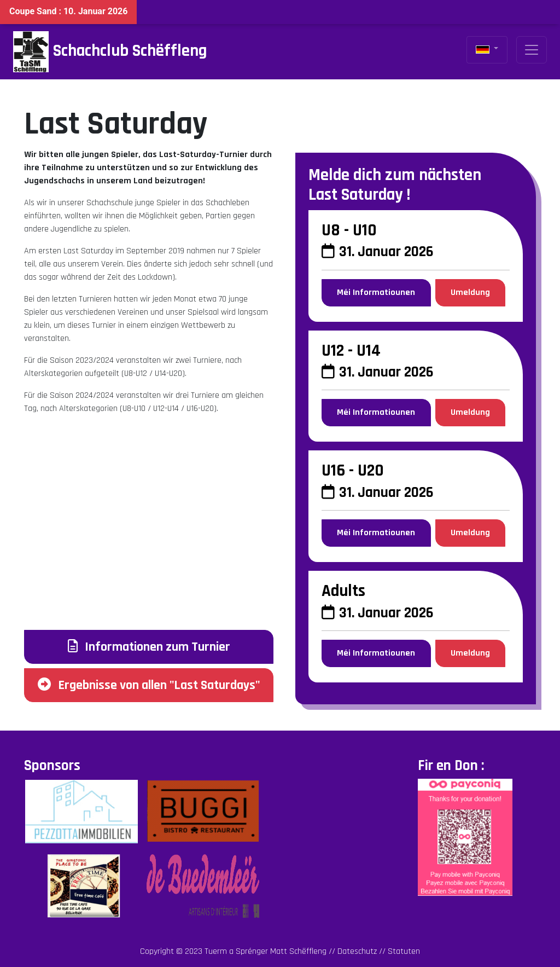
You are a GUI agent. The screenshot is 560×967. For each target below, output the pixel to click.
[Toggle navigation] (532, 50)
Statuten (404, 951)
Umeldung (470, 293)
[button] (487, 50)
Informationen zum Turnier (149, 647)
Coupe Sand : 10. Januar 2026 (68, 11)
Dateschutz (357, 951)
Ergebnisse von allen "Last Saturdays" (149, 685)
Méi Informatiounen (376, 293)
